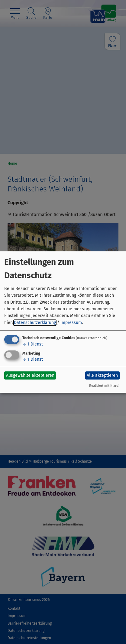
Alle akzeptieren (102, 375)
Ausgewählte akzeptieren (30, 375)
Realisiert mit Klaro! (104, 386)
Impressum (71, 323)
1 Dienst (33, 344)
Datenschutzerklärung (35, 323)
